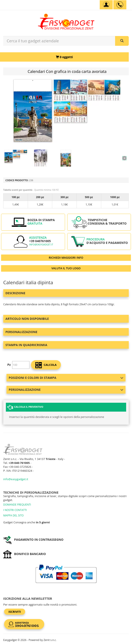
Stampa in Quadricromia (26, 345)
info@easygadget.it (41, 245)
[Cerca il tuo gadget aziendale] (122, 41)
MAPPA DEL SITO (13, 515)
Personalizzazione (21, 332)
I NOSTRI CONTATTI (15, 510)
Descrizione (15, 293)
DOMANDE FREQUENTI (17, 505)
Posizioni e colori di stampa (66, 378)
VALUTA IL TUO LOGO (66, 268)
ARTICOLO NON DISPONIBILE (27, 319)
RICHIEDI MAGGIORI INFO (66, 258)
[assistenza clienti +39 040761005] (120, 5)
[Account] (106, 5)
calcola (46, 365)
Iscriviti (15, 612)
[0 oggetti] (64, 57)
